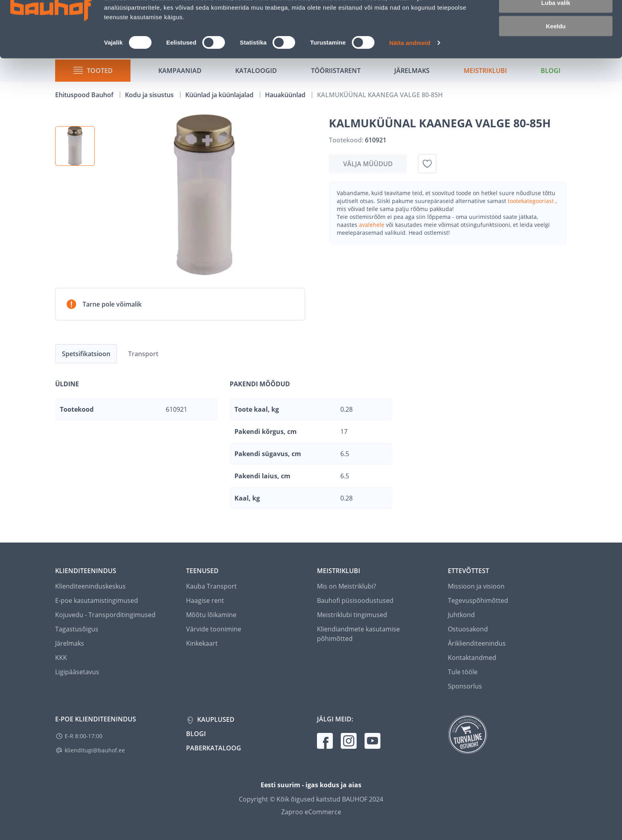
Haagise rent (205, 600)
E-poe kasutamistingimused (97, 600)
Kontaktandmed (472, 658)
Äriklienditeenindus (477, 643)
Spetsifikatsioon (86, 354)
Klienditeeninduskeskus (90, 586)
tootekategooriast (532, 201)
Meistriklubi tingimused (352, 615)
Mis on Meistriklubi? (347, 586)
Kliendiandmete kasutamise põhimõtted (358, 634)
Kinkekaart (202, 643)
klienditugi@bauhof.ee (95, 750)
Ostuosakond (468, 629)
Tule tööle (463, 672)
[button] (75, 146)
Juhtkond (461, 615)
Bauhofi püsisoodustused (355, 600)
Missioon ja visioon (476, 586)
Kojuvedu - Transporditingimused (105, 615)
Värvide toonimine (214, 629)
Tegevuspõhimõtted (478, 600)
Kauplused (215, 719)
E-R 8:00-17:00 (84, 736)
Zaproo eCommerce (311, 812)
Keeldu (556, 66)
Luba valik (556, 43)
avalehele (372, 225)
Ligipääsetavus (77, 672)
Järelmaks (70, 643)
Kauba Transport (211, 586)
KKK (61, 658)
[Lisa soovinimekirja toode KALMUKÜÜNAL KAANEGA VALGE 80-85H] (427, 164)
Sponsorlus (465, 686)
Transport (143, 354)
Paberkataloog (214, 748)
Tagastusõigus (77, 629)
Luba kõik (556, 20)
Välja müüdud (368, 164)
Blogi (196, 734)
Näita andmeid (410, 83)
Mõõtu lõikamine (211, 615)
